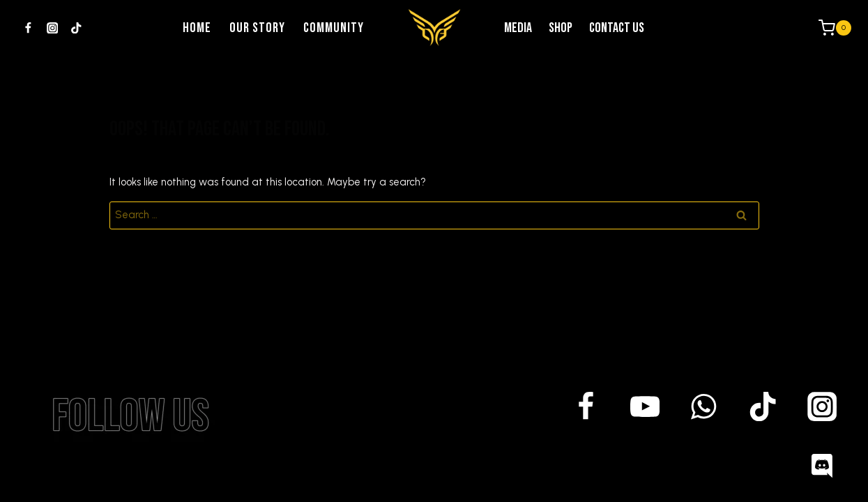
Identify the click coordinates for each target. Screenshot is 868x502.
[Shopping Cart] (835, 28)
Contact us (617, 28)
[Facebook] (28, 28)
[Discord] (822, 465)
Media (518, 28)
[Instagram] (52, 28)
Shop (561, 28)
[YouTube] (645, 407)
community (334, 28)
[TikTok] (76, 28)
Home (197, 28)
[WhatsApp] (704, 407)
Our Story (257, 28)
